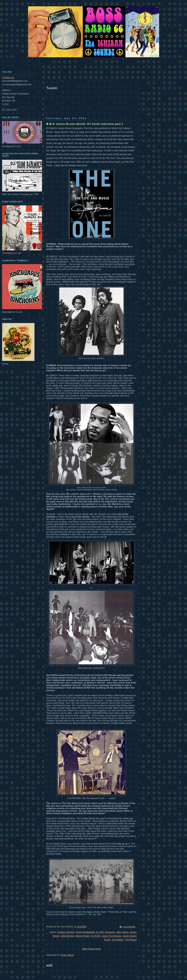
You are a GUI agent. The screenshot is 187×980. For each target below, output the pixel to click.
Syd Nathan (118, 940)
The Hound (131, 940)
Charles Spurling (66, 932)
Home (98, 949)
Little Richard (67, 936)
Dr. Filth (100, 932)
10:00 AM (81, 927)
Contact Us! (8, 77)
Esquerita (110, 932)
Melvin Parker (83, 936)
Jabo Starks (122, 932)
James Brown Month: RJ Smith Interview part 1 (89, 124)
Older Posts (88, 949)
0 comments (129, 927)
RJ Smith (96, 936)
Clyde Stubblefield (85, 932)
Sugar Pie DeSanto (112, 936)
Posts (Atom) (67, 955)
